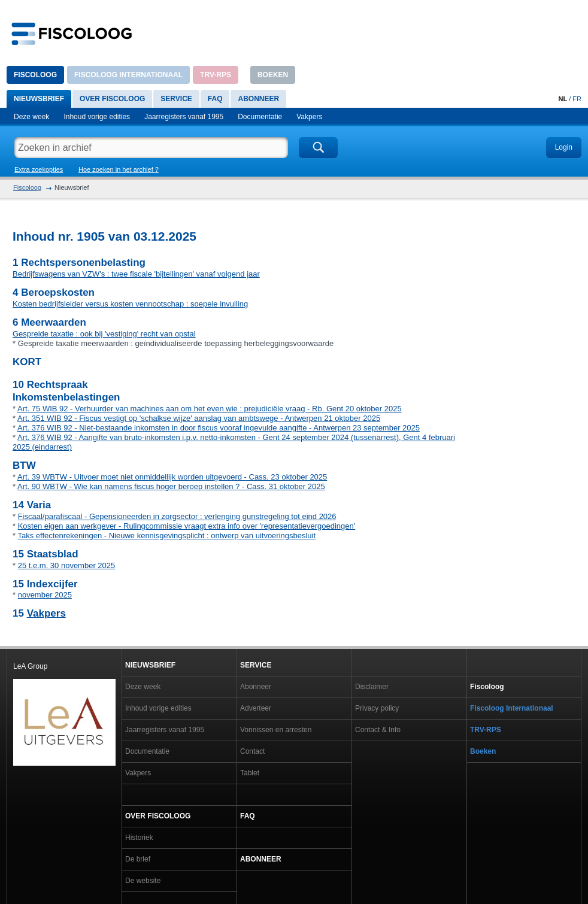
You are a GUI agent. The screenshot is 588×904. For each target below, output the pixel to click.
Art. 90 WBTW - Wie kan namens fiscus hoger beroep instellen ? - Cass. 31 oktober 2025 (171, 486)
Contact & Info (378, 730)
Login (564, 147)
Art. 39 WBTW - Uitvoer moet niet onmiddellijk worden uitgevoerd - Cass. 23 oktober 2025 (172, 477)
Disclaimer (372, 687)
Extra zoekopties (39, 169)
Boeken (273, 75)
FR (577, 99)
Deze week (31, 117)
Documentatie (260, 117)
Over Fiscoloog (112, 99)
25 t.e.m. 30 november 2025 (67, 565)
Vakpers (309, 117)
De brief (138, 859)
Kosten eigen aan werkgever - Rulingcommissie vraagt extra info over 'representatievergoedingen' (187, 526)
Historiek (139, 838)
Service (176, 99)
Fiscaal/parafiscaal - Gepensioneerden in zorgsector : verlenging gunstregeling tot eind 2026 (177, 516)
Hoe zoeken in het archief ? (119, 169)
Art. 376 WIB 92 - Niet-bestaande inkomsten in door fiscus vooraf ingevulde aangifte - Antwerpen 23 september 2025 (219, 428)
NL (563, 99)
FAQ (215, 99)
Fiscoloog (35, 75)
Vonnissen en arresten (276, 730)
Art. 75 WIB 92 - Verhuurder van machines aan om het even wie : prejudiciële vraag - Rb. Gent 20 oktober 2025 (210, 409)
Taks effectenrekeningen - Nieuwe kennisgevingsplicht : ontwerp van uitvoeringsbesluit (166, 536)
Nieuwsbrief (39, 99)
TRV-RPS (216, 75)
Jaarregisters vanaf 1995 (184, 117)
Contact (252, 751)
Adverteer (256, 708)
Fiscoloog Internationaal (128, 75)
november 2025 (45, 595)
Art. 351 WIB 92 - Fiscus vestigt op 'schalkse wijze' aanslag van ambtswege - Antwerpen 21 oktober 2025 (199, 418)
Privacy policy (377, 708)
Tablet (250, 773)
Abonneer (258, 99)
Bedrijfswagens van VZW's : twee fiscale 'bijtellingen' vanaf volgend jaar (136, 274)
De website (143, 881)
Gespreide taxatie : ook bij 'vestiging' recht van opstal (104, 334)
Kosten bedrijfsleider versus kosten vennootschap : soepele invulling (130, 304)
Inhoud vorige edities (97, 117)
